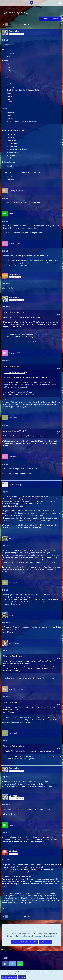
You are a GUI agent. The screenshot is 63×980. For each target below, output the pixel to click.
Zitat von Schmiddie (13, 746)
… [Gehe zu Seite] (21, 25)
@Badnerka (6, 473)
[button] (3, 3)
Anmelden (46, 942)
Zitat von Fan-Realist (13, 656)
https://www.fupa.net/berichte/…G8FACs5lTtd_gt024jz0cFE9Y (25, 809)
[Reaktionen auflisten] (5, 908)
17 (25, 25)
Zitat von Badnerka (12, 366)
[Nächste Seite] (28, 25)
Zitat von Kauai (10, 702)
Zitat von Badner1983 (13, 312)
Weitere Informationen (9, 977)
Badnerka (24, 342)
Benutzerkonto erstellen (24, 942)
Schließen (22, 977)
